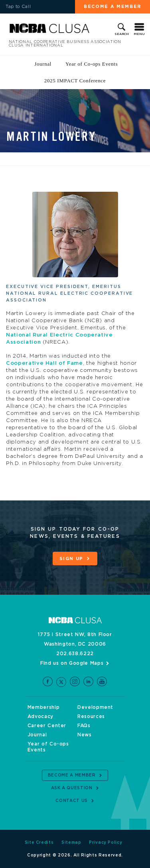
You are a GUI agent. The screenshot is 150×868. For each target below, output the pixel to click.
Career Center (47, 726)
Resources (91, 716)
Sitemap (71, 843)
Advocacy (40, 716)
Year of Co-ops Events (92, 64)
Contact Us (72, 801)
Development (95, 707)
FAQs (84, 726)
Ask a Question (72, 788)
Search (122, 34)
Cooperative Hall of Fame (44, 363)
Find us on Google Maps (72, 663)
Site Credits (39, 843)
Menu (139, 34)
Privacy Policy (106, 843)
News (85, 735)
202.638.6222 (75, 654)
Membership (44, 707)
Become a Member (112, 7)
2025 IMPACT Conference (75, 81)
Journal (43, 64)
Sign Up (71, 559)
